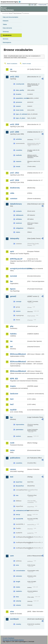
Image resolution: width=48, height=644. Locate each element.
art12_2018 (15, 124)
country (19, 624)
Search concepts (27, 64)
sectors (18, 436)
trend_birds (20, 110)
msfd (12, 443)
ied (11, 347)
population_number (21, 98)
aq (11, 69)
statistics (19, 591)
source (18, 311)
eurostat (13, 276)
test (12, 477)
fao (11, 281)
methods (19, 155)
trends (18, 166)
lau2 (12, 404)
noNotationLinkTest (21, 511)
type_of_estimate (21, 114)
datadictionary (16, 204)
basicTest (19, 482)
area (17, 565)
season (18, 106)
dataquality (15, 238)
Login (32, 5)
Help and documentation (11, 17)
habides (13, 334)
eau (17, 495)
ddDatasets (20, 215)
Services (5, 39)
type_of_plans (21, 118)
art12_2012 (15, 77)
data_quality (20, 90)
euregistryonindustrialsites (19, 269)
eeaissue (19, 223)
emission (19, 576)
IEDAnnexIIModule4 (18, 371)
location (19, 94)
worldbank (14, 619)
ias (11, 341)
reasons (19, 161)
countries (19, 150)
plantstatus (20, 430)
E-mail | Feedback (8, 638)
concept (19, 301)
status (18, 232)
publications (15, 458)
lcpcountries (20, 425)
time (17, 597)
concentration (21, 571)
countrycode (20, 84)
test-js (18, 515)
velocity (19, 601)
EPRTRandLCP (16, 259)
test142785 (19, 519)
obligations (20, 228)
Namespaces (7, 42)
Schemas (6, 32)
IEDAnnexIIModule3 (18, 362)
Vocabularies (7, 35)
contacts (19, 211)
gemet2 (13, 296)
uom (12, 556)
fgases (13, 289)
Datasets (6, 21)
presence (19, 102)
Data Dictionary (18, 13)
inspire (13, 386)
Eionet (11, 13)
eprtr (12, 251)
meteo (18, 587)
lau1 (12, 399)
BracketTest (20, 486)
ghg (12, 326)
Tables (5, 24)
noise (12, 450)
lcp (11, 417)
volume (18, 605)
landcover (14, 394)
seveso (13, 469)
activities (19, 139)
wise (12, 611)
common (14, 199)
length (18, 582)
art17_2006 (15, 132)
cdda (12, 193)
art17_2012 (15, 173)
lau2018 (13, 410)
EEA (11, 2)
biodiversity (15, 188)
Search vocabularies (12, 64)
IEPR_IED (14, 379)
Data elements (7, 28)
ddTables (19, 219)
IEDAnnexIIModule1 (18, 354)
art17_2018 (15, 180)
